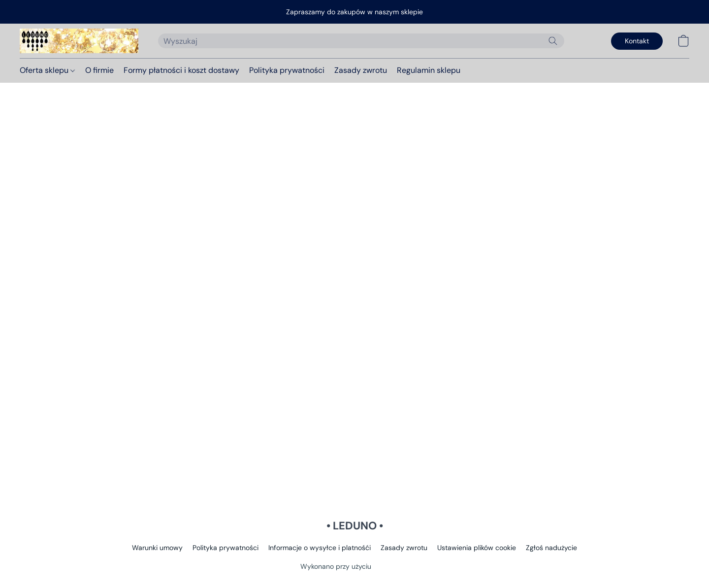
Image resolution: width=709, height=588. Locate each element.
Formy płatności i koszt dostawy (181, 70)
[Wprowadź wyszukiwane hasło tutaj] (361, 41)
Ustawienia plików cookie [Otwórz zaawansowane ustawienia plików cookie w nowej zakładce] (477, 548)
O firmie (99, 70)
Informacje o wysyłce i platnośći (320, 548)
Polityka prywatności (287, 70)
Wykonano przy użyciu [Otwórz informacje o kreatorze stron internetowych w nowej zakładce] (354, 566)
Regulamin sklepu (429, 70)
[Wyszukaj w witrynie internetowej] (553, 41)
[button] (79, 41)
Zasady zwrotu (361, 70)
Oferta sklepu (47, 70)
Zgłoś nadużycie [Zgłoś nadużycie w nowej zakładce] (551, 548)
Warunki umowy (157, 548)
